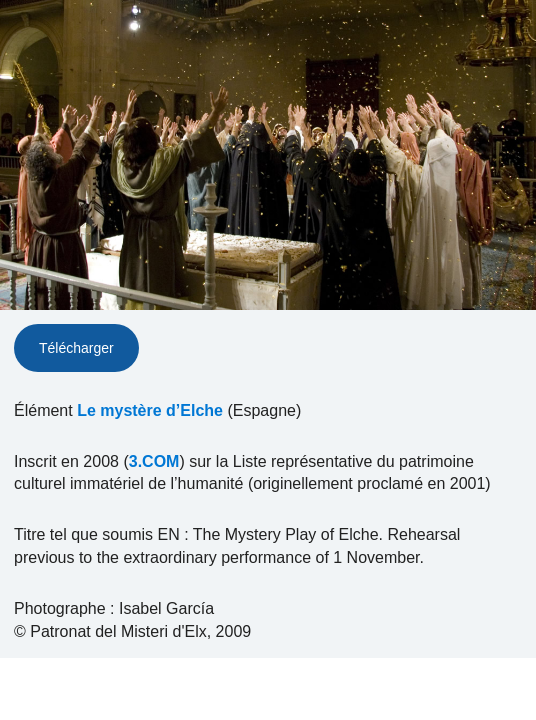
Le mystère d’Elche (150, 410)
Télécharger (76, 348)
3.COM (154, 461)
